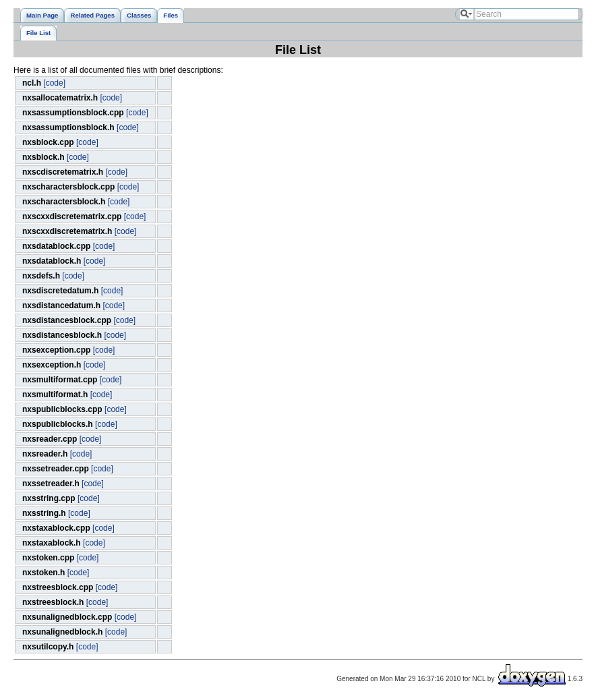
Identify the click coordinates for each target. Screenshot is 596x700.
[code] (54, 83)
